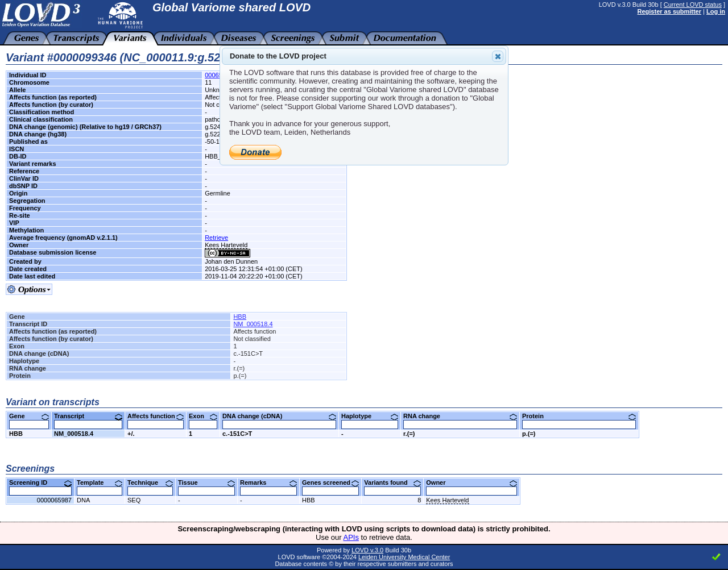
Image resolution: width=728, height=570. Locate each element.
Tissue (206, 482)
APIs (351, 537)
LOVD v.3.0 (367, 550)
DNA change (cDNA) (279, 416)
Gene (29, 416)
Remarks (268, 482)
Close (497, 56)
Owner (471, 482)
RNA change (460, 416)
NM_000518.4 (253, 324)
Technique (150, 482)
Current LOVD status (693, 5)
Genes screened (330, 482)
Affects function (156, 416)
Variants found (392, 482)
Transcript (88, 416)
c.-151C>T (237, 434)
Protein (579, 416)
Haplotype (370, 416)
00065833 (219, 75)
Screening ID (40, 482)
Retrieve (216, 238)
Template (100, 482)
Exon (203, 416)
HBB (240, 317)
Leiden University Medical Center (404, 557)
